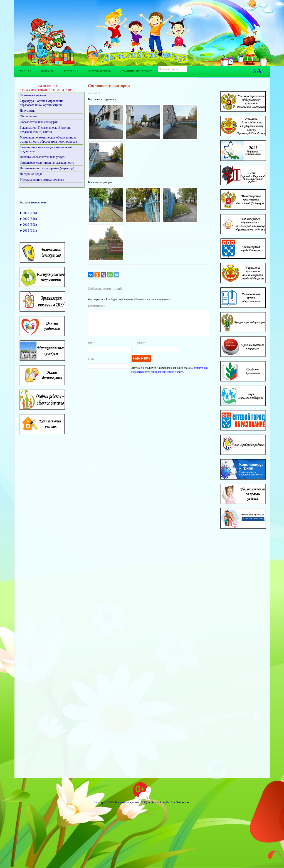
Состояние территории (109, 86)
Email (141, 348)
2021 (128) (28, 213)
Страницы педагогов (136, 71)
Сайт (91, 364)
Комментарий (97, 306)
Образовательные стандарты (39, 122)
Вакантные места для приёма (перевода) (47, 168)
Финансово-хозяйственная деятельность (47, 163)
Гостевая (71, 71)
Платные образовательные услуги (43, 157)
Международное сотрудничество (42, 180)
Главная (25, 71)
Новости (48, 71)
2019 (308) (28, 225)
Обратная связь (99, 71)
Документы (27, 111)
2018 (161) (28, 231)
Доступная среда (31, 174)
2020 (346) (28, 219)
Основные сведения (33, 95)
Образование (28, 116)
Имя (92, 348)
